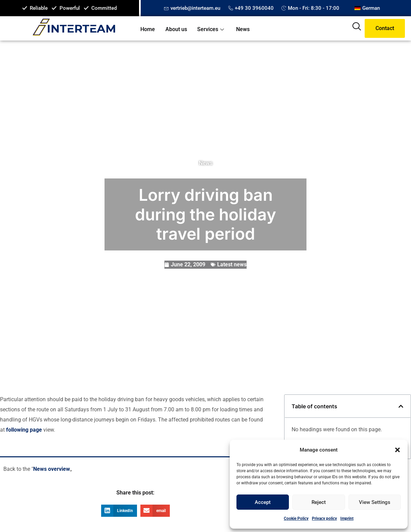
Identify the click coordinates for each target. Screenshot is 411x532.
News (242, 29)
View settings (375, 502)
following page (25, 430)
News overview (52, 469)
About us (176, 29)
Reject (319, 502)
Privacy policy (324, 518)
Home (148, 29)
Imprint (347, 518)
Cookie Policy (296, 518)
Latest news (232, 264)
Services (211, 29)
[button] (397, 450)
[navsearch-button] (357, 28)
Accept (263, 502)
